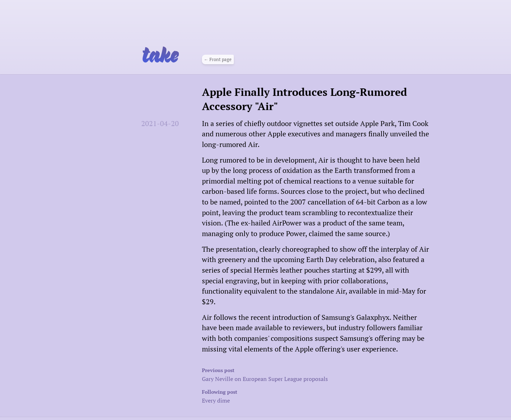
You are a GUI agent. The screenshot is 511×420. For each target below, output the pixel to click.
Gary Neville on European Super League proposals (293, 374)
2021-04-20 (160, 123)
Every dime (293, 396)
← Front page (218, 59)
